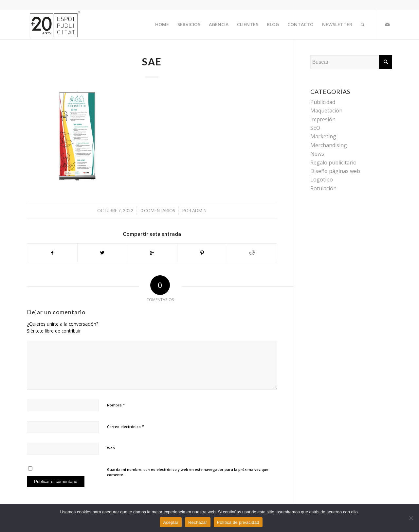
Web (111, 448)
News (317, 154)
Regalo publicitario (333, 163)
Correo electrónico (126, 426)
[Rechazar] (411, 518)
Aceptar (171, 522)
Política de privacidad (238, 522)
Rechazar (198, 522)
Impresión (323, 119)
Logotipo (322, 180)
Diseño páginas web (335, 171)
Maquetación (326, 111)
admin (199, 211)
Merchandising (329, 145)
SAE (152, 61)
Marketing (323, 136)
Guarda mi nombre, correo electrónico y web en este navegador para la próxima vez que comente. (188, 472)
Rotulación (323, 188)
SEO (315, 128)
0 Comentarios (158, 211)
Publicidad (323, 102)
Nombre (116, 405)
